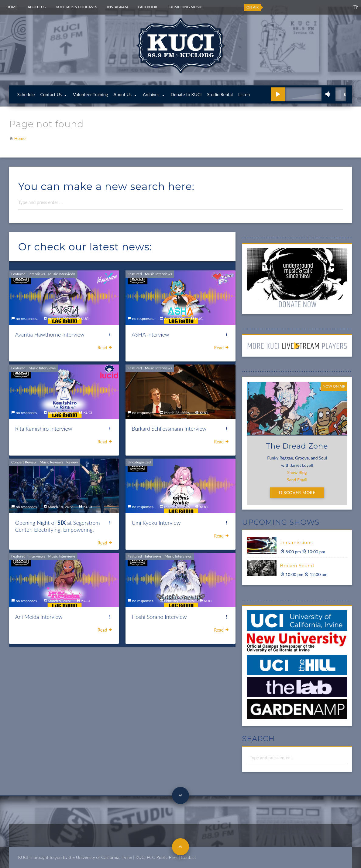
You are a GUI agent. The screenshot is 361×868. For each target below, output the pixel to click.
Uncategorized (139, 462)
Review (72, 462)
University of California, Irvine (104, 857)
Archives (151, 95)
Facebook (148, 7)
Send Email (297, 480)
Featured (18, 274)
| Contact (187, 857)
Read (105, 348)
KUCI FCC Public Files (156, 857)
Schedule (26, 95)
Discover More (297, 492)
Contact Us (51, 95)
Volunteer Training (90, 95)
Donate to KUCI (186, 95)
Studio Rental (220, 95)
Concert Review (24, 462)
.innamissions (297, 543)
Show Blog (297, 472)
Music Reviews (51, 462)
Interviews (37, 274)
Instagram (118, 7)
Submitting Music (185, 7)
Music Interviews (62, 274)
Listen (244, 95)
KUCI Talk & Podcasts (76, 7)
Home (12, 7)
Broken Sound (297, 566)
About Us (37, 7)
